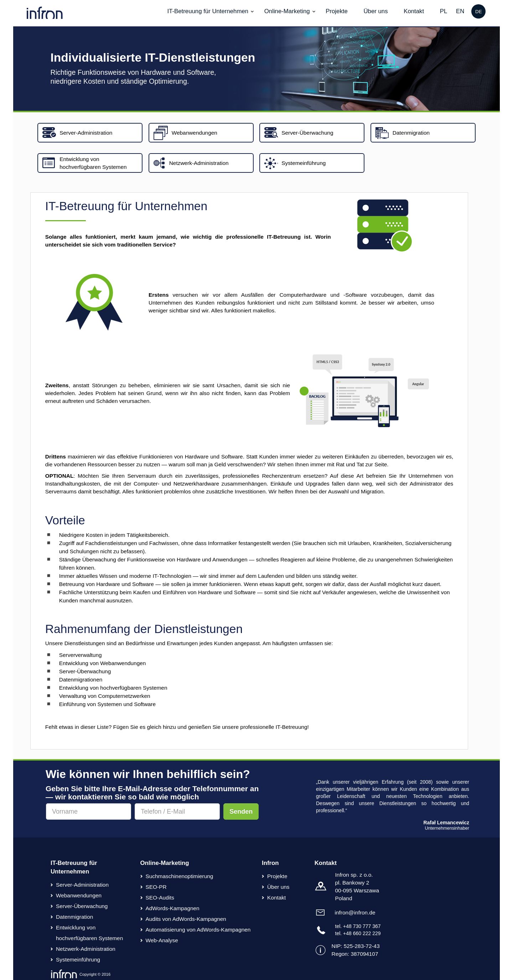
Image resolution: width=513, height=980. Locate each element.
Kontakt (414, 11)
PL (444, 11)
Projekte (337, 11)
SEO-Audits (160, 898)
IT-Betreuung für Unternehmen (208, 11)
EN (460, 11)
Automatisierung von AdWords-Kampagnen (198, 930)
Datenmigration (74, 917)
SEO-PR (156, 887)
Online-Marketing (287, 11)
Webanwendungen (79, 895)
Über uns (375, 11)
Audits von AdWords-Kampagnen (186, 919)
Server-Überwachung (82, 906)
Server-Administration (82, 885)
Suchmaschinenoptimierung (180, 876)
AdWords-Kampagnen (173, 908)
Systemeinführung (78, 960)
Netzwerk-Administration (86, 949)
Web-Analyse (162, 940)
